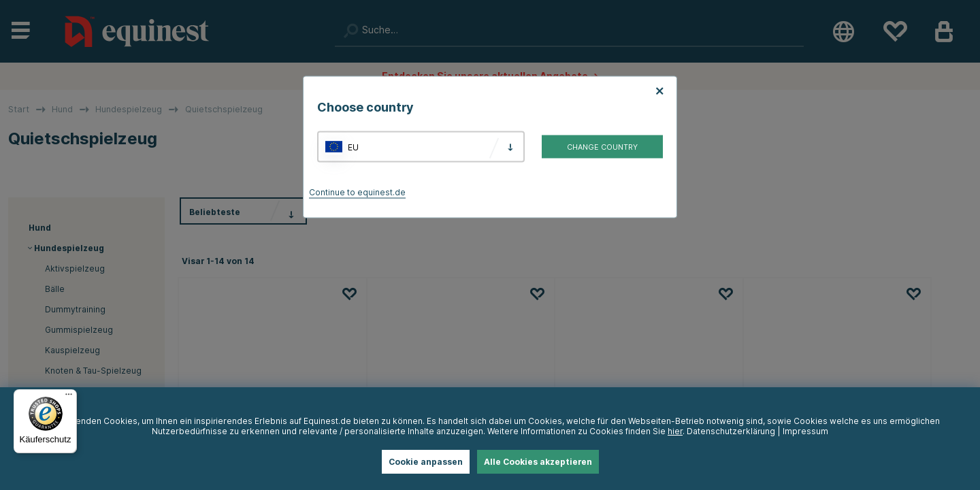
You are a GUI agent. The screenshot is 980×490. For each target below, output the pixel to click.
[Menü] (69, 397)
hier (675, 431)
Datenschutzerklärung (731, 431)
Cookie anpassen (426, 462)
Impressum (805, 431)
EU (353, 147)
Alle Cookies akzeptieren (538, 462)
